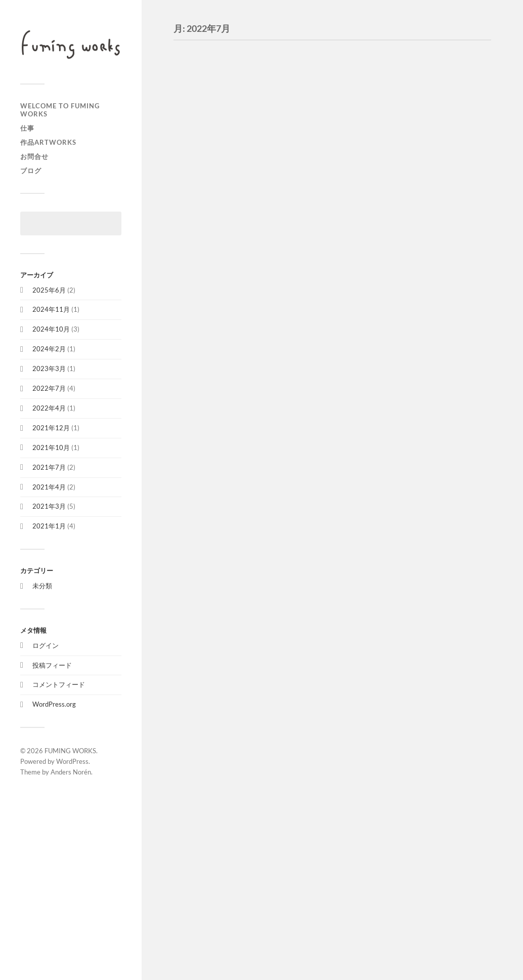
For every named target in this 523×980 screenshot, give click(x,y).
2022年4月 (49, 408)
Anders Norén (71, 772)
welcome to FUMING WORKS (60, 110)
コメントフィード (59, 684)
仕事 (27, 128)
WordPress (72, 761)
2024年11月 (51, 309)
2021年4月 (49, 487)
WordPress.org (54, 704)
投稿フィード (52, 665)
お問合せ (34, 156)
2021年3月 (49, 506)
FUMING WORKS (70, 751)
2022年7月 (49, 388)
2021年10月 (51, 447)
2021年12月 (51, 428)
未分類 (42, 586)
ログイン (46, 645)
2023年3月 (49, 369)
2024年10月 (51, 329)
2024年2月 (49, 349)
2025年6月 (49, 290)
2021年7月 (49, 467)
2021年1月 (49, 526)
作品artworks (48, 142)
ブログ (31, 171)
